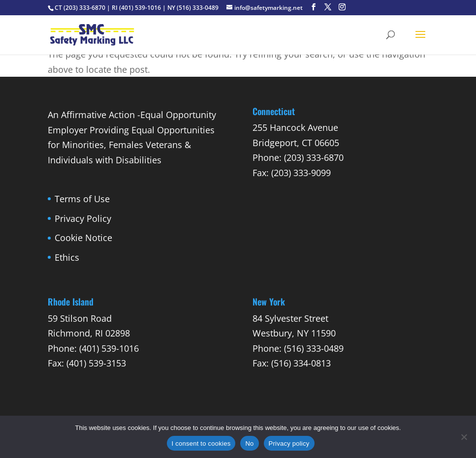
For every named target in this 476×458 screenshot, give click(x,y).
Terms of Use (82, 199)
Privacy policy (289, 443)
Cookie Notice (83, 238)
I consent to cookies (201, 443)
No (249, 443)
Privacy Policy (83, 218)
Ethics (67, 257)
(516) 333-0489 (198, 8)
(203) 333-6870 (84, 8)
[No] (464, 437)
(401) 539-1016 (140, 8)
